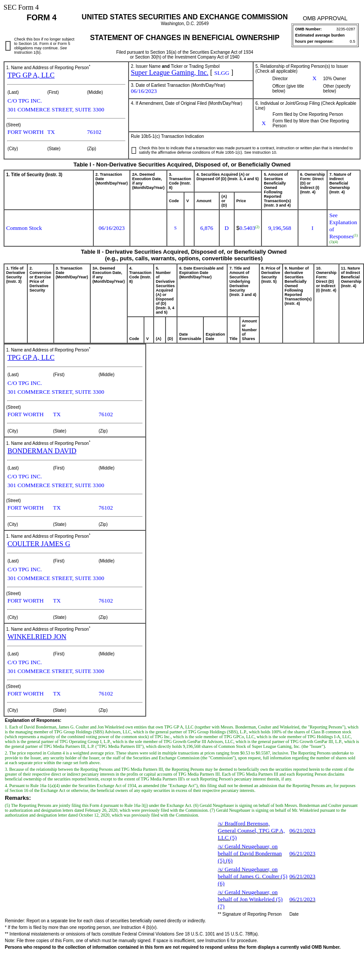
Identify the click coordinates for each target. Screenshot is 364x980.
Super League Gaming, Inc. (169, 72)
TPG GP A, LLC (31, 75)
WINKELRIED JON (37, 637)
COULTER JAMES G (39, 544)
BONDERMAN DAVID (42, 451)
